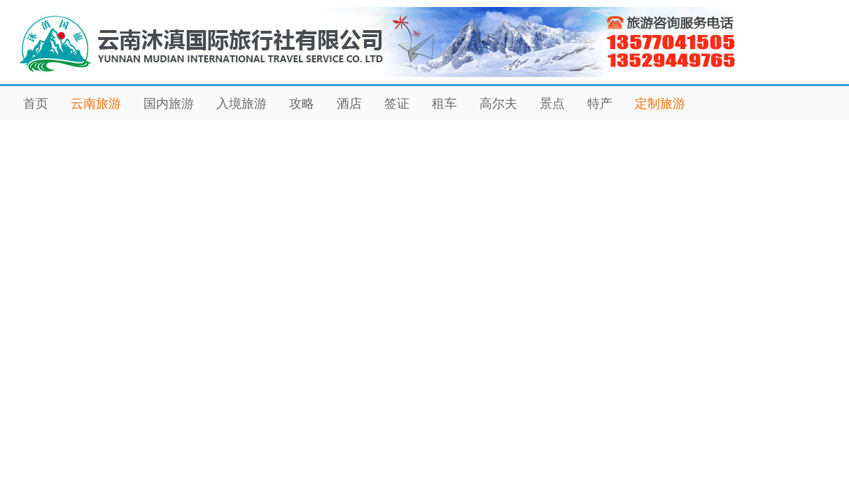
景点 (552, 104)
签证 (397, 104)
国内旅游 (169, 104)
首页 (36, 104)
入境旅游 (241, 104)
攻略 (302, 104)
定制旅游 (660, 104)
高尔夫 (498, 104)
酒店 (349, 104)
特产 (600, 104)
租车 (444, 104)
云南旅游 (96, 104)
